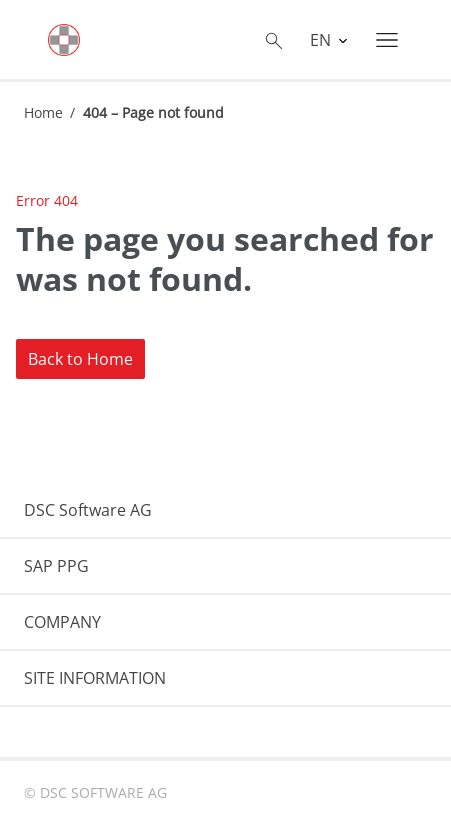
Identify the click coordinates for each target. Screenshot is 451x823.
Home (43, 112)
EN (322, 40)
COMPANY (62, 622)
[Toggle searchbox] (274, 40)
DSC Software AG (88, 510)
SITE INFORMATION (95, 678)
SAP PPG (56, 566)
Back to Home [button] (80, 359)
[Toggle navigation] (387, 40)
